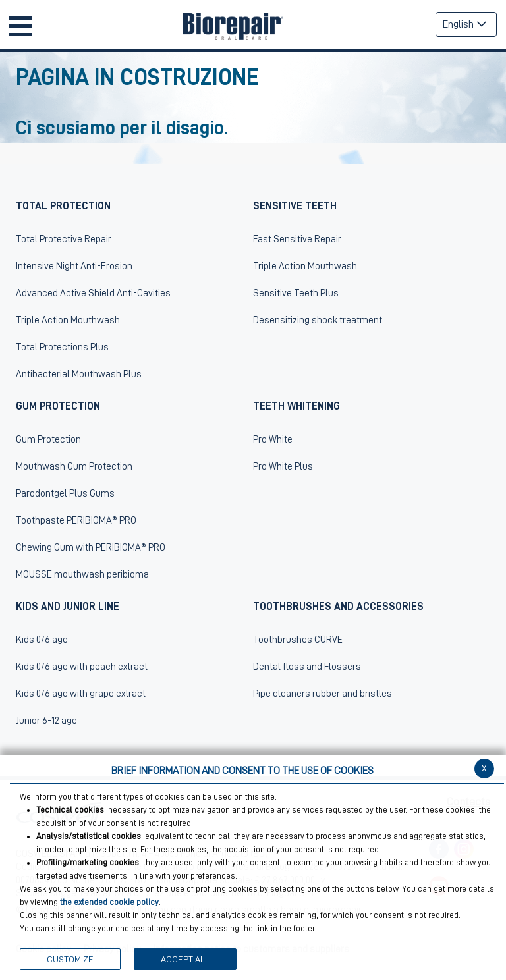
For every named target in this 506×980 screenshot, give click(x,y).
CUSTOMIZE (70, 959)
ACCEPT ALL (185, 959)
